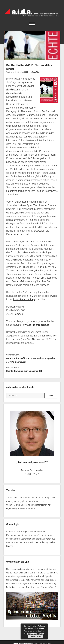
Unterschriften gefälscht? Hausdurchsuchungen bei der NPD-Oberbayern (31, 360)
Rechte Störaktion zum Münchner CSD (24, 371)
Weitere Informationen (36, 633)
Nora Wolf (36, 72)
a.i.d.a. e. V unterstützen (44, 587)
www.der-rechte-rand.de (36, 325)
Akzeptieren (36, 636)
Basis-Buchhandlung (24, 299)
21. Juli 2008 (23, 72)
